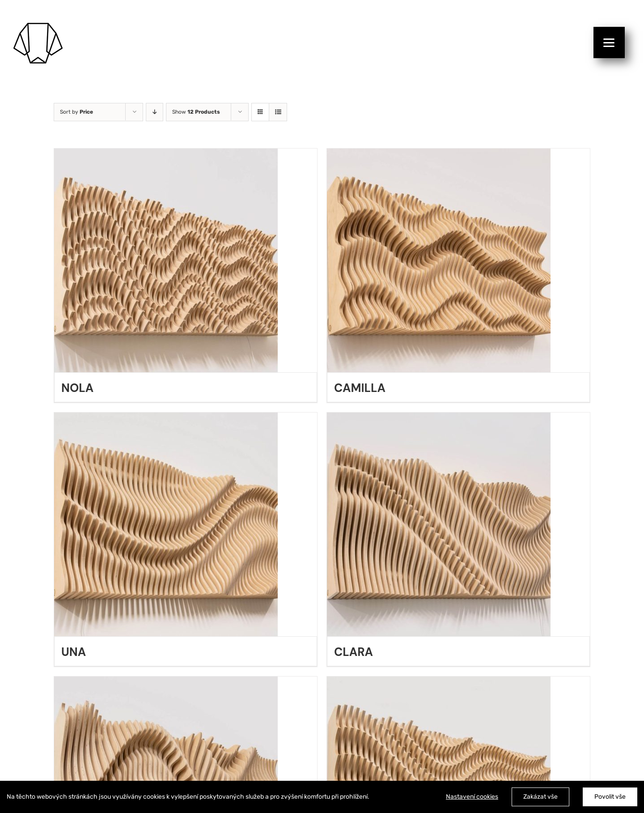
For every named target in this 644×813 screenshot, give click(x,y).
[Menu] (609, 43)
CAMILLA (360, 388)
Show (196, 112)
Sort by (76, 112)
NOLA (77, 388)
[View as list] (278, 112)
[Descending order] (155, 112)
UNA (74, 652)
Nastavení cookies (472, 797)
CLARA (354, 652)
